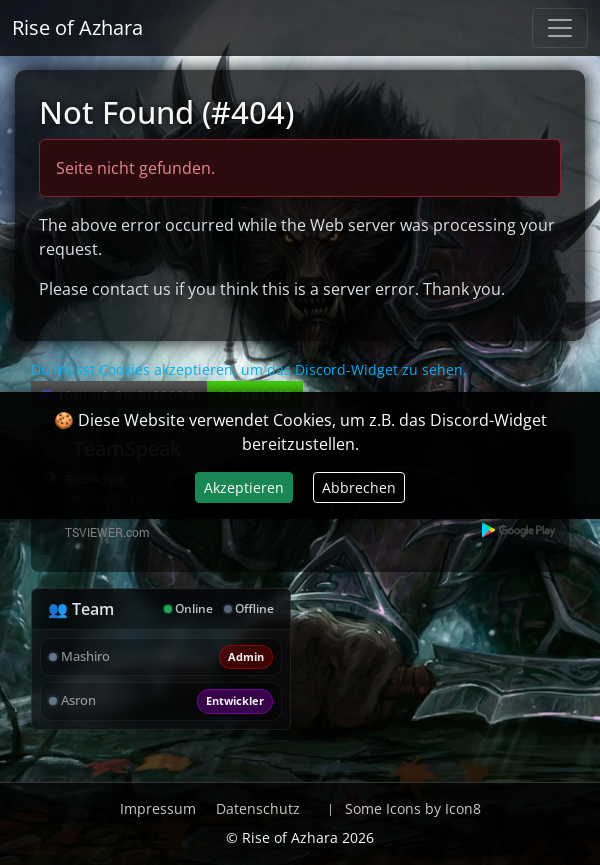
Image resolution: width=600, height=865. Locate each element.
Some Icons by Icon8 (413, 808)
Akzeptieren (244, 487)
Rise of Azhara (77, 27)
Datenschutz (258, 808)
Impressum (158, 808)
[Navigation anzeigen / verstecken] (560, 28)
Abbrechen (359, 487)
